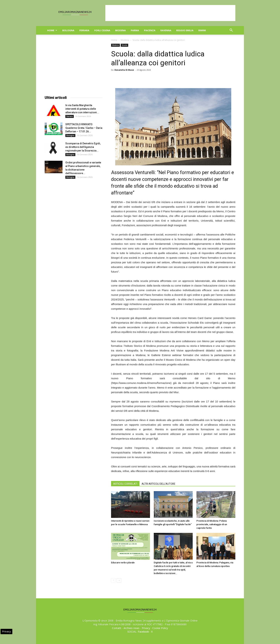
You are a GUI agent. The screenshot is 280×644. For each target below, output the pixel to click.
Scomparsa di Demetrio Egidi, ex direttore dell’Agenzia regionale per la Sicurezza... (83, 147)
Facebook (143, 632)
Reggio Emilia (185, 30)
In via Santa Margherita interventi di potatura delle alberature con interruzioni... (82, 109)
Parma (135, 30)
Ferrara (84, 30)
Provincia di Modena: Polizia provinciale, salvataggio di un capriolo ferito (212, 524)
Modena (120, 30)
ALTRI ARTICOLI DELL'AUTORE (158, 484)
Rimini (202, 30)
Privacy (146, 628)
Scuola (124, 45)
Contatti (117, 628)
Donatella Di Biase (124, 70)
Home (52, 30)
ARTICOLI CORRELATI (125, 484)
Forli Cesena (102, 30)
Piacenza (150, 30)
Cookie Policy (160, 628)
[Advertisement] (170, 13)
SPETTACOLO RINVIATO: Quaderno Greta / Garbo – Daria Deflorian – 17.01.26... (84, 128)
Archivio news (132, 628)
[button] (231, 31)
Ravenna (166, 30)
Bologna (68, 30)
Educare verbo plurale (123, 563)
